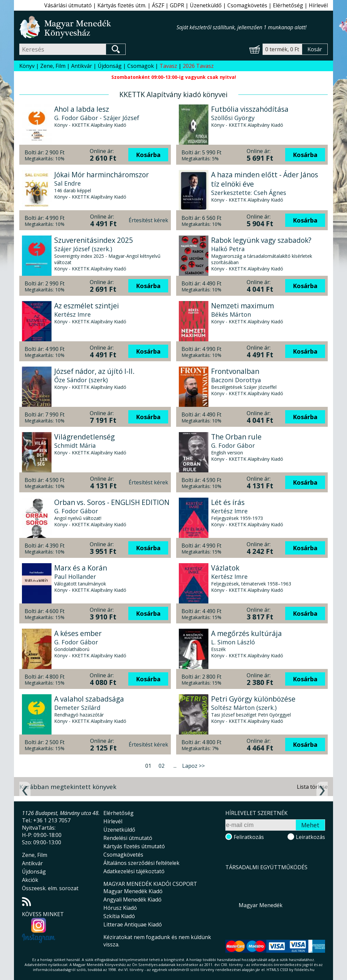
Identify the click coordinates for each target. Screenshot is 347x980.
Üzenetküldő (206, 5)
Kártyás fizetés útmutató (134, 846)
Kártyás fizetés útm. (122, 5)
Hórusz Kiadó (120, 908)
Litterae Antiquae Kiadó (133, 924)
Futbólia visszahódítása (250, 109)
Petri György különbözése (253, 699)
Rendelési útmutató (128, 838)
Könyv (27, 66)
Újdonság (110, 66)
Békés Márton (231, 314)
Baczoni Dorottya (236, 380)
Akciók (30, 880)
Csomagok (141, 66)
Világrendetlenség (84, 437)
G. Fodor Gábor (233, 445)
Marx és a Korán (81, 568)
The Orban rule (236, 437)
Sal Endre (67, 183)
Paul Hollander (75, 576)
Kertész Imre (72, 314)
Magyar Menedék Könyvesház (98, 27)
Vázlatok (225, 568)
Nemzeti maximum (242, 306)
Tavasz (168, 66)
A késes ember (78, 633)
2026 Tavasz (198, 66)
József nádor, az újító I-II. (94, 371)
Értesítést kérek (148, 220)
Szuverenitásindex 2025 (94, 240)
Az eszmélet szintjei (87, 306)
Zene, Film (53, 66)
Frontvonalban (235, 371)
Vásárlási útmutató (68, 5)
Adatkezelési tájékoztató (134, 871)
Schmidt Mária (75, 445)
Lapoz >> (193, 766)
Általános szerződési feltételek (141, 863)
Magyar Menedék (261, 905)
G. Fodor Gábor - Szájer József (97, 118)
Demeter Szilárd (77, 708)
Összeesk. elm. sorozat (50, 888)
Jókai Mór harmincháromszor (102, 175)
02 (162, 766)
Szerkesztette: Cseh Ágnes (249, 193)
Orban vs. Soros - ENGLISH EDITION (112, 502)
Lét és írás (228, 502)
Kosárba (148, 155)
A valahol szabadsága (89, 699)
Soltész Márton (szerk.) (244, 708)
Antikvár (82, 66)
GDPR (177, 5)
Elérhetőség (288, 5)
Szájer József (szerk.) (83, 249)
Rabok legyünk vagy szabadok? (261, 240)
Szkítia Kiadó (119, 916)
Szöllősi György (233, 118)
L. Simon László (233, 642)
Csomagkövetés (247, 5)
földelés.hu (304, 970)
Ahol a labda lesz (82, 109)
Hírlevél (318, 5)
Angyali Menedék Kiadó (132, 899)
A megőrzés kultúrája (246, 633)
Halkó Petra (228, 249)
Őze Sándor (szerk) (81, 380)
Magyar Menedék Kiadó (133, 891)
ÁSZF (158, 5)
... (175, 766)
